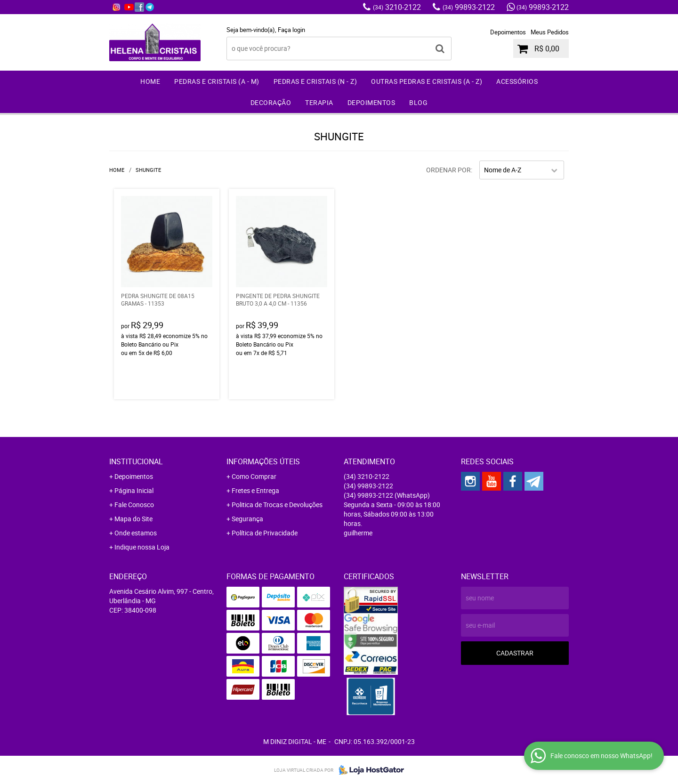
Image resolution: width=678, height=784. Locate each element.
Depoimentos (508, 32)
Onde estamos (136, 533)
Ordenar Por (448, 170)
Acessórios (517, 81)
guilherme (358, 533)
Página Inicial (134, 490)
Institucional (136, 461)
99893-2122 (469, 7)
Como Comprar (254, 476)
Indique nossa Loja (142, 547)
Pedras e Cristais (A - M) (217, 81)
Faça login (291, 30)
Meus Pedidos (550, 32)
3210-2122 (397, 7)
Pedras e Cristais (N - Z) (315, 81)
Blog (418, 102)
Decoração (271, 102)
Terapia (319, 102)
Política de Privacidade (265, 533)
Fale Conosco (134, 505)
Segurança (247, 519)
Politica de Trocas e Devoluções (277, 505)
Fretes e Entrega (255, 490)
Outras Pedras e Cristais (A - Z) (427, 81)
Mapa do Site (133, 519)
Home (150, 81)
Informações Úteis (263, 461)
